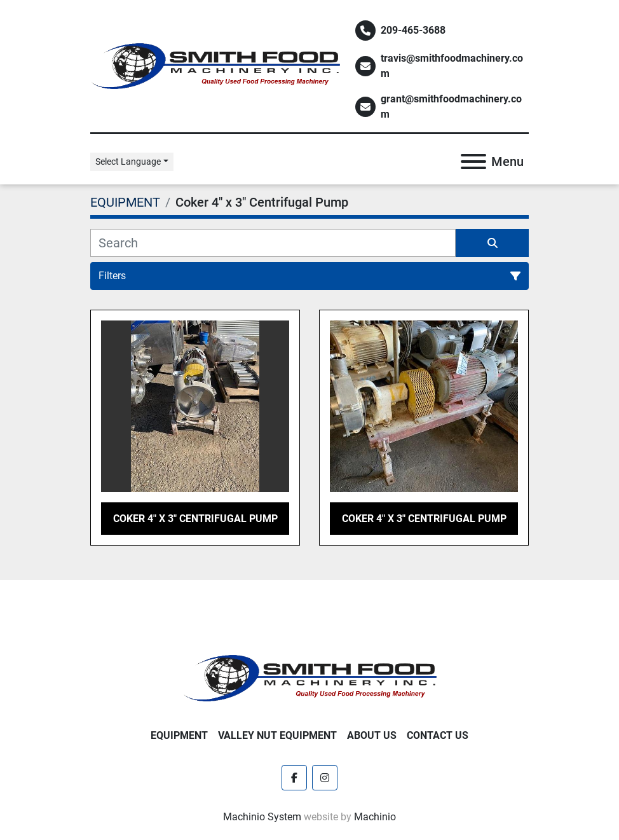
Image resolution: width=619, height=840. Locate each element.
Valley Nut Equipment (277, 735)
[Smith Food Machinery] (309, 678)
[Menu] (473, 162)
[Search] (273, 243)
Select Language (128, 162)
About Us (372, 735)
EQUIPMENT (179, 735)
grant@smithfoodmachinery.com (451, 107)
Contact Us (438, 735)
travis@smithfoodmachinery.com (452, 66)
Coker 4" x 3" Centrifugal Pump (195, 519)
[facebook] (294, 778)
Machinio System (262, 817)
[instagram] (325, 778)
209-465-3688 (413, 30)
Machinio (375, 817)
